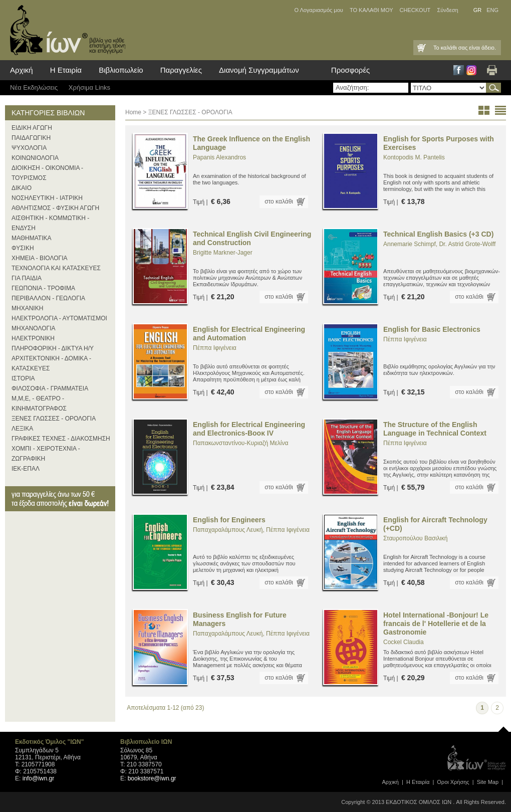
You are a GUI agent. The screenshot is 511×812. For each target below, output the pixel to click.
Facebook (459, 70)
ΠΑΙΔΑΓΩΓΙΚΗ (31, 138)
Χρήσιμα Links (89, 87)
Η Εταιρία (66, 70)
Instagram (471, 70)
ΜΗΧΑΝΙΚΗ (27, 308)
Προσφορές (350, 70)
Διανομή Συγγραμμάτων (259, 70)
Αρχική (22, 70)
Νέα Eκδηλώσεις (34, 87)
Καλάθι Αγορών (421, 48)
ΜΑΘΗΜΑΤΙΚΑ (32, 238)
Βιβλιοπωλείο (121, 70)
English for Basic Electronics (432, 329)
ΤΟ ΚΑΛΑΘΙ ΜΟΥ (371, 10)
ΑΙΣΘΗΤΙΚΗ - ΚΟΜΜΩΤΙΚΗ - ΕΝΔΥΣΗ (50, 223)
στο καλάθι (279, 201)
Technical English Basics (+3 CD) (438, 234)
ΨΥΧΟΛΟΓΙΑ (29, 148)
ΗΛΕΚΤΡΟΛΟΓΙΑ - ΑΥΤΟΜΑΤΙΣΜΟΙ (59, 318)
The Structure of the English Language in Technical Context (435, 429)
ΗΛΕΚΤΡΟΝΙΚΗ (33, 338)
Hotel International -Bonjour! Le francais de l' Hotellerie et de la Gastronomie (436, 624)
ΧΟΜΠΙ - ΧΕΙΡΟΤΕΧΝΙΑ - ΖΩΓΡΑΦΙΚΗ (46, 454)
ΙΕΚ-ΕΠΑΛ (26, 469)
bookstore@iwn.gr (152, 778)
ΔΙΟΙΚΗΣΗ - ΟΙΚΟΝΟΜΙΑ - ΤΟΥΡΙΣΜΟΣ (47, 173)
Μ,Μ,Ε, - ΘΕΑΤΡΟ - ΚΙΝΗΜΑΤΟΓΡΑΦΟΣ (39, 403)
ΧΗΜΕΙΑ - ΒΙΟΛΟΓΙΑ (40, 258)
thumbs (484, 110)
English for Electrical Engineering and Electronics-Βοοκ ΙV (249, 429)
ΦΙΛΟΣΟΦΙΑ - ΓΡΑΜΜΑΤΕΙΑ (50, 388)
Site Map (488, 782)
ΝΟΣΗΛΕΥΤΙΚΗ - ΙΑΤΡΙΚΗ (47, 198)
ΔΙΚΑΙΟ (22, 188)
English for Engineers (229, 520)
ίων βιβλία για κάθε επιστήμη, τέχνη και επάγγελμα (65, 30)
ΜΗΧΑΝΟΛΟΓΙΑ (34, 328)
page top (503, 727)
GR (478, 10)
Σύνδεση (447, 10)
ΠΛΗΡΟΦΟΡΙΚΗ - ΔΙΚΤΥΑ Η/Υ (53, 348)
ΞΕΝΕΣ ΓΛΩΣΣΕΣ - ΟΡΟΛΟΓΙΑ (54, 419)
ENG (492, 10)
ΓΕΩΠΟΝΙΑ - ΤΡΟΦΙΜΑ (43, 288)
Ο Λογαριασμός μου (318, 10)
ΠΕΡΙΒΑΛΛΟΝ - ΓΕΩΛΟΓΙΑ (48, 298)
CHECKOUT (415, 10)
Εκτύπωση (492, 70)
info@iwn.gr (39, 778)
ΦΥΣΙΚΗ (23, 248)
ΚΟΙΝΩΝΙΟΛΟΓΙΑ (35, 158)
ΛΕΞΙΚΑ (22, 429)
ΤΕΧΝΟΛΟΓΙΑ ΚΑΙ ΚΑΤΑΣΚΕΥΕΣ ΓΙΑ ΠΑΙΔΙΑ (56, 273)
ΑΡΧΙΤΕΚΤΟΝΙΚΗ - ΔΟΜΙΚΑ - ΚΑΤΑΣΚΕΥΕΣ (51, 363)
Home (133, 112)
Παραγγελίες (181, 70)
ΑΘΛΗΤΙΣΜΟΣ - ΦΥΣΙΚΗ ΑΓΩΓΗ (55, 208)
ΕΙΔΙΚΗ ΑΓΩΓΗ (32, 128)
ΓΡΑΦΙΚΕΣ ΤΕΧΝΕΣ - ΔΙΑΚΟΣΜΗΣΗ (61, 439)
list (500, 110)
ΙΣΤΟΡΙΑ (23, 378)
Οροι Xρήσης (453, 782)
